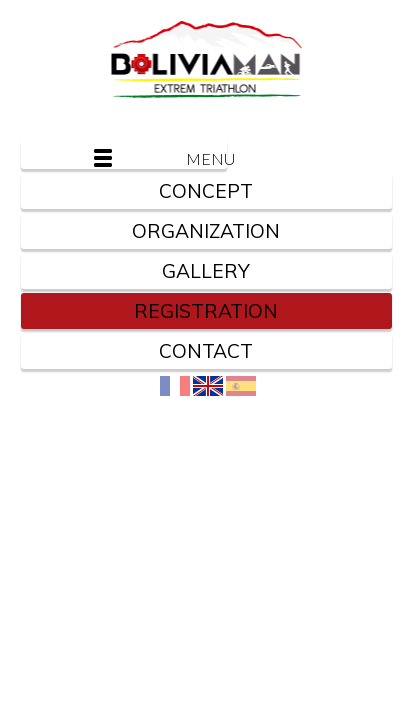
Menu (206, 158)
